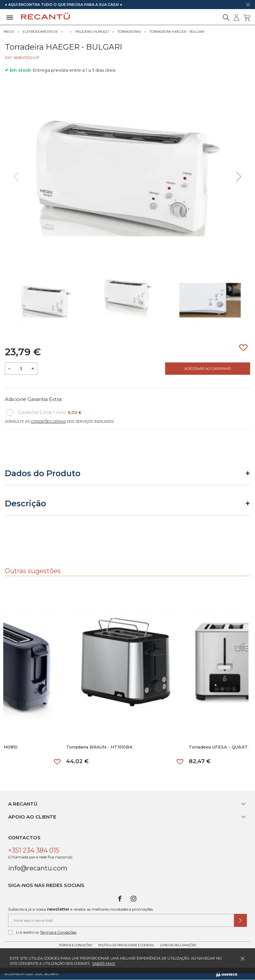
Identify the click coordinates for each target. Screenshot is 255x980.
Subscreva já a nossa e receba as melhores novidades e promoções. (81, 909)
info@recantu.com (38, 868)
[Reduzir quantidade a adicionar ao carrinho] (9, 369)
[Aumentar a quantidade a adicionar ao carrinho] (33, 369)
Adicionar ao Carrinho (208, 369)
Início (9, 32)
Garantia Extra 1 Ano (44, 412)
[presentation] (16, 177)
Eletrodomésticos (40, 32)
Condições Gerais (48, 421)
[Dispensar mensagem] (248, 5)
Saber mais (103, 963)
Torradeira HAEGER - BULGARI (177, 32)
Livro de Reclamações (178, 945)
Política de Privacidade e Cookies (126, 945)
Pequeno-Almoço (92, 32)
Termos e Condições (58, 932)
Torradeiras (129, 32)
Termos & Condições (75, 945)
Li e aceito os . (43, 932)
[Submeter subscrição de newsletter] (240, 920)
